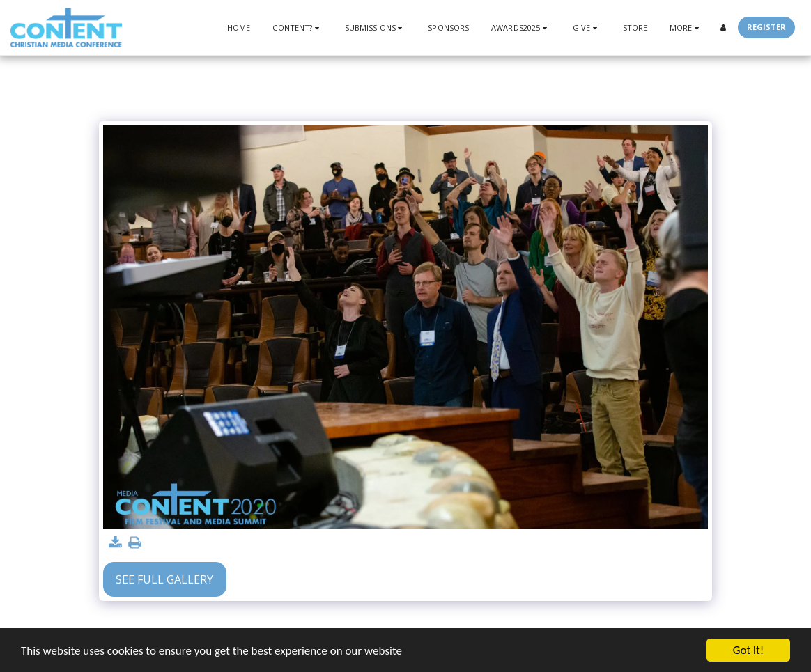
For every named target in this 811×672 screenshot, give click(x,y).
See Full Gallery (164, 579)
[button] (297, 28)
